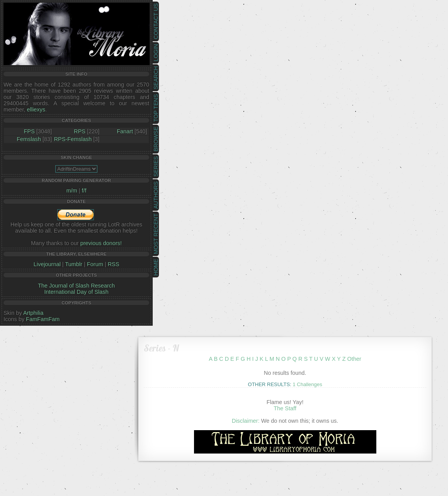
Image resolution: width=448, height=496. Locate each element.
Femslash (29, 139)
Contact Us (156, 21)
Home (156, 267)
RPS (80, 131)
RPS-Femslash (73, 139)
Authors (156, 195)
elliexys (36, 109)
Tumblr (74, 264)
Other (354, 359)
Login (156, 53)
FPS (29, 131)
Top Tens (156, 108)
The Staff (285, 408)
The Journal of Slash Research (76, 286)
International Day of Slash (77, 292)
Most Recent (156, 234)
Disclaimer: (246, 421)
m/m (72, 191)
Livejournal (47, 264)
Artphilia (33, 313)
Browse (156, 139)
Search (156, 78)
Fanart (125, 131)
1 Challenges (307, 384)
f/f (84, 191)
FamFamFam (43, 319)
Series (156, 167)
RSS (113, 264)
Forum (95, 264)
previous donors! (101, 243)
